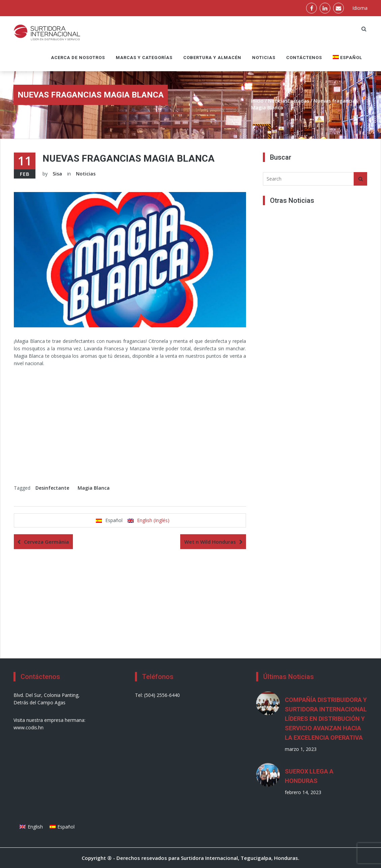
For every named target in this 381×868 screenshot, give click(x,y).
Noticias (264, 58)
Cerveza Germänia (46, 542)
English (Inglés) (153, 520)
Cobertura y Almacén (212, 58)
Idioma (360, 8)
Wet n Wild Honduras (210, 542)
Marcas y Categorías (144, 58)
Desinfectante (52, 488)
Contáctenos (304, 58)
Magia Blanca (94, 488)
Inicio (257, 101)
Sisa (57, 174)
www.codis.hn (29, 727)
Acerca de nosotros (78, 58)
